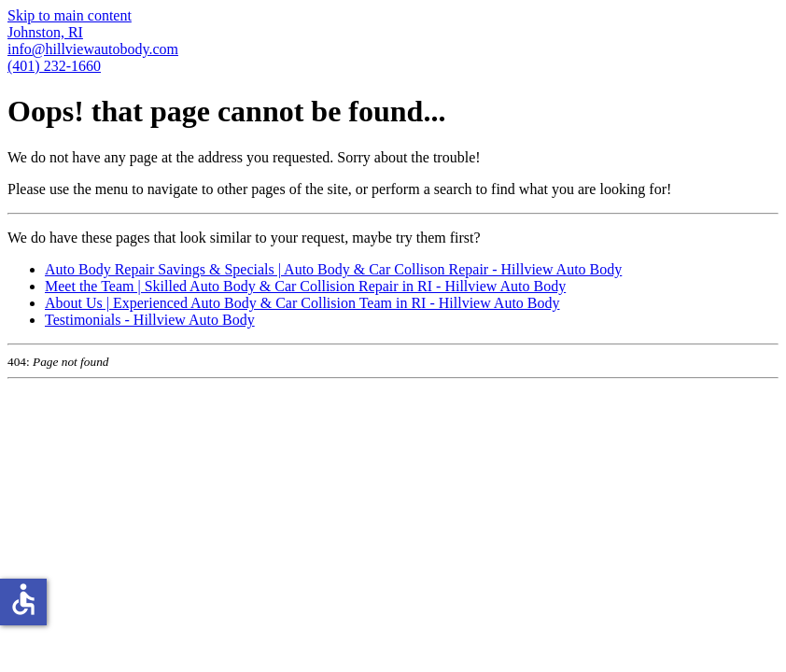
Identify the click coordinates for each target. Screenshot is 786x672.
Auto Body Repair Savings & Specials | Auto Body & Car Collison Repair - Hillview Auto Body (333, 269)
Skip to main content (70, 15)
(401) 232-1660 (54, 66)
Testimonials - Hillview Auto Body (150, 320)
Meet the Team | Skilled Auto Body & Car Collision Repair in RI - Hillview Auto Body (305, 286)
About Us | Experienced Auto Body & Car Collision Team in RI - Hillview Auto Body (302, 303)
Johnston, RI (45, 32)
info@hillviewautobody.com (93, 49)
